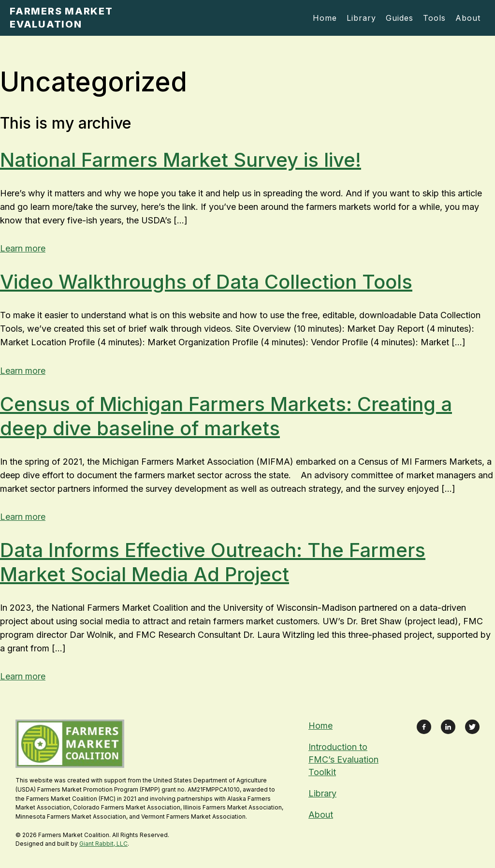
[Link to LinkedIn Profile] (448, 727)
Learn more (23, 248)
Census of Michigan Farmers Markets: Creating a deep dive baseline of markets (226, 416)
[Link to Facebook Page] (424, 727)
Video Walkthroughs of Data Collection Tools (206, 282)
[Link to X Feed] (472, 727)
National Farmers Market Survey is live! (181, 160)
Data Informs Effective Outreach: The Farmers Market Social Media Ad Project (213, 562)
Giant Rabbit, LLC (103, 844)
